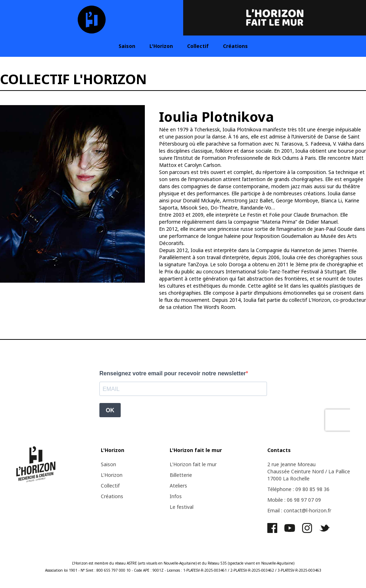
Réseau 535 (217, 563)
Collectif (198, 46)
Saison (127, 46)
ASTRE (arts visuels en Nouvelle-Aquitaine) (162, 563)
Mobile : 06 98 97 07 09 (294, 500)
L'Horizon (161, 46)
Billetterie (181, 475)
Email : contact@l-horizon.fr (299, 510)
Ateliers (178, 486)
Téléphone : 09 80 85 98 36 (298, 489)
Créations (235, 46)
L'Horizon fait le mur (193, 464)
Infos (176, 496)
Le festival (182, 507)
